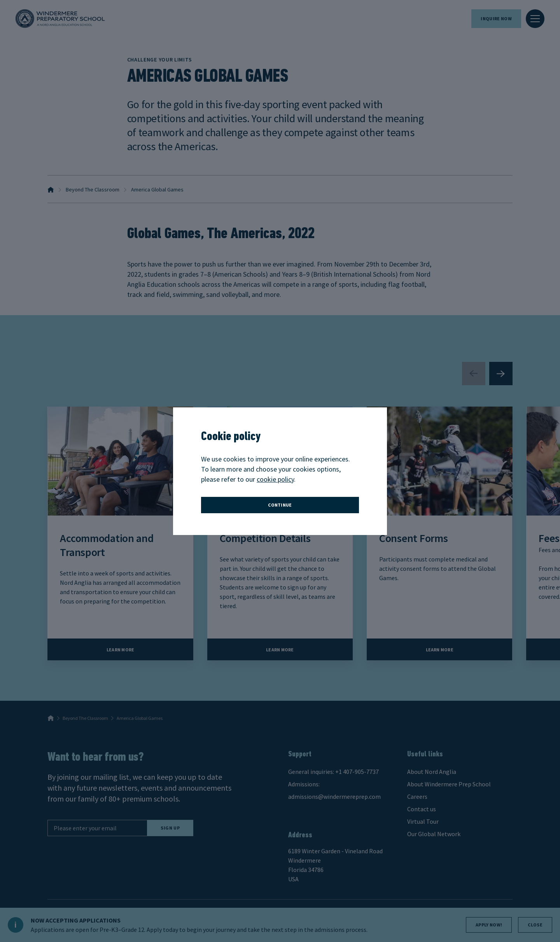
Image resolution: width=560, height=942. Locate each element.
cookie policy (275, 479)
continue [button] (280, 505)
